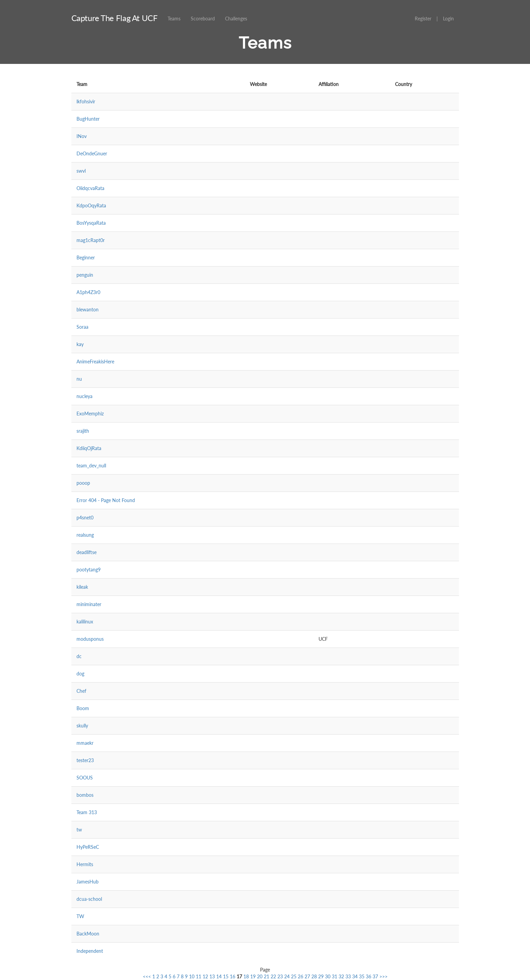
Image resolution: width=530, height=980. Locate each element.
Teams (174, 19)
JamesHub (88, 882)
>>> (383, 976)
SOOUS (85, 778)
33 (348, 976)
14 (219, 976)
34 (355, 976)
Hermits (85, 864)
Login (448, 19)
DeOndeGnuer (92, 153)
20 (260, 976)
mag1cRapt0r (91, 240)
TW (80, 916)
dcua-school (89, 899)
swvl (81, 171)
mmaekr (85, 743)
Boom (83, 708)
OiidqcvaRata (90, 188)
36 (369, 976)
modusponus (90, 639)
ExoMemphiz (90, 414)
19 (253, 976)
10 (192, 976)
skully (82, 726)
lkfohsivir (86, 101)
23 (280, 976)
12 (205, 976)
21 (267, 976)
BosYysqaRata (91, 223)
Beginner (86, 257)
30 (328, 976)
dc (79, 656)
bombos (85, 795)
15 (226, 976)
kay (80, 344)
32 (341, 976)
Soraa (82, 327)
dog (80, 674)
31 (335, 976)
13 (212, 976)
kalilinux (85, 622)
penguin (85, 275)
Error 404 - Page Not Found (106, 500)
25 (294, 976)
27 (307, 976)
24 (287, 976)
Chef (81, 691)
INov (82, 136)
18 (246, 976)
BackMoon (88, 934)
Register (423, 19)
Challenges (236, 19)
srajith (83, 431)
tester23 (85, 760)
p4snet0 (85, 518)
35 (362, 976)
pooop (83, 483)
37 (375, 976)
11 (199, 976)
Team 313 (87, 812)
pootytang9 (89, 570)
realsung (85, 535)
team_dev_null (91, 466)
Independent (90, 951)
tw (79, 830)
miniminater (89, 604)
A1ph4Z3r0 (88, 292)
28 (314, 976)
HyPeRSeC (88, 847)
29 (321, 976)
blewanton (88, 310)
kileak (82, 587)
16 (233, 976)
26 (301, 976)
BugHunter (88, 119)
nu (79, 379)
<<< (147, 976)
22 (273, 976)
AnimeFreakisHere (95, 362)
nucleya (84, 396)
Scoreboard (203, 19)
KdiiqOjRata (89, 448)
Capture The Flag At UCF (115, 18)
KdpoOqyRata (91, 205)
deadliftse (87, 552)
